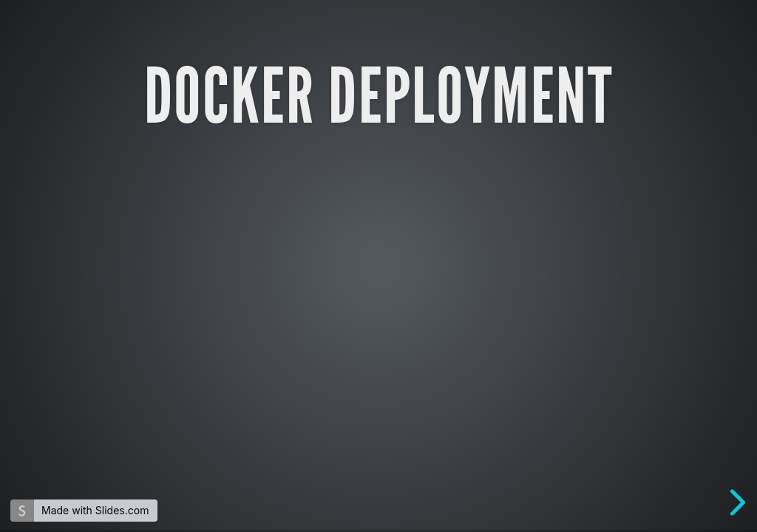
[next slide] (741, 502)
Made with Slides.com (95, 510)
